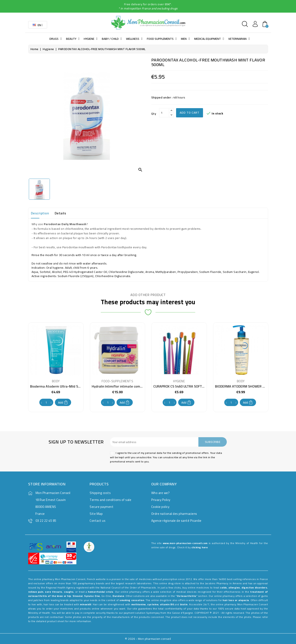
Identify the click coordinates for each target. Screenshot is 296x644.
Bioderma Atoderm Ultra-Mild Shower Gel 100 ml (67, 386)
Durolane (118, 596)
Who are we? (161, 493)
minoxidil (86, 604)
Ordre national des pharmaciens (174, 514)
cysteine (153, 604)
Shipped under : (162, 97)
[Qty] (164, 113)
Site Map (96, 514)
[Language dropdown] (38, 25)
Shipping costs (100, 493)
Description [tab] (40, 213)
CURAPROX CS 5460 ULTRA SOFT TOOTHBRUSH (189, 386)
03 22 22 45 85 (46, 521)
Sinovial (78, 596)
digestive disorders (254, 588)
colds (224, 588)
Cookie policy (160, 507)
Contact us (98, 521)
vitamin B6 (167, 604)
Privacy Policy (161, 500)
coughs (69, 592)
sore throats (54, 592)
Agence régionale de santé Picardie (176, 521)
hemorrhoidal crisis (101, 592)
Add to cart (190, 113)
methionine (139, 604)
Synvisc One (92, 596)
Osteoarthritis (187, 596)
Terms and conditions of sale (110, 500)
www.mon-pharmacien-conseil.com (185, 543)
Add (63, 402)
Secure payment (102, 507)
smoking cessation (132, 600)
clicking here (200, 547)
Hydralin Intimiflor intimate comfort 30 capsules (128, 386)
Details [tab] (60, 213)
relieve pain (36, 592)
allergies (234, 588)
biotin (184, 604)
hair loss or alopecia (236, 600)
